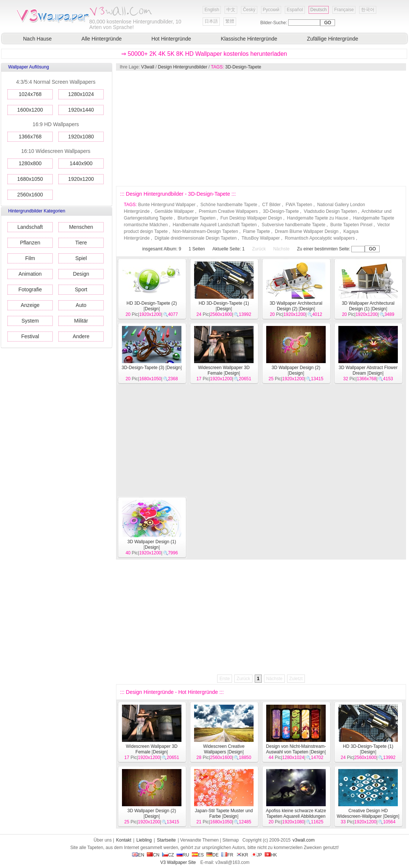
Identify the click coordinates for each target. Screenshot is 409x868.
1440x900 (81, 163)
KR (242, 855)
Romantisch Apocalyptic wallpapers (320, 238)
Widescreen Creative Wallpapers (224, 749)
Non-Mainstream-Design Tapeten (205, 231)
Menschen (81, 227)
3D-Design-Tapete (243, 67)
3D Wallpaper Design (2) (296, 368)
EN (138, 855)
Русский (271, 10)
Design (81, 274)
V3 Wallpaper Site (178, 862)
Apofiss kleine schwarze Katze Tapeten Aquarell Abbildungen (296, 813)
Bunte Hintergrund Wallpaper (167, 205)
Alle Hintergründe (102, 39)
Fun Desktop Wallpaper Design (251, 218)
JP (257, 855)
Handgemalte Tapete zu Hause (318, 218)
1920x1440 (81, 110)
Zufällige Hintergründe (333, 39)
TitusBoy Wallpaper (260, 238)
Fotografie (30, 289)
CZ (168, 855)
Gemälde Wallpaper (174, 211)
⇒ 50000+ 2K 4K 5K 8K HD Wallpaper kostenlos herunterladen (204, 54)
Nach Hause (37, 39)
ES (198, 855)
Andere (81, 336)
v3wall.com (304, 840)
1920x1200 (81, 179)
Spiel (81, 258)
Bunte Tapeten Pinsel (351, 225)
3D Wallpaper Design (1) (152, 542)
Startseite (166, 840)
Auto (81, 305)
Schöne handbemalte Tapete (229, 205)
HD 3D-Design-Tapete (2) (152, 303)
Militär (81, 321)
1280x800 (30, 163)
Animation (30, 274)
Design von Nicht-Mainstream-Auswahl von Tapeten (296, 749)
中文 (231, 10)
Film (30, 258)
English (212, 10)
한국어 (368, 10)
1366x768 (30, 137)
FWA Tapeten (299, 205)
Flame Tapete (256, 231)
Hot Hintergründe (171, 39)
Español (295, 10)
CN (153, 855)
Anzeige (30, 305)
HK (271, 855)
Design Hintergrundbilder (183, 67)
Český (249, 10)
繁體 (230, 21)
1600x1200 (30, 110)
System (30, 321)
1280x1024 (81, 94)
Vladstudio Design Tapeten (330, 211)
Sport (81, 289)
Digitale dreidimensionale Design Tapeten (196, 238)
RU (183, 855)
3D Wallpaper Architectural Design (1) (368, 306)
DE (212, 855)
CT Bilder (271, 205)
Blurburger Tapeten (197, 218)
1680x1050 (30, 179)
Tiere (81, 243)
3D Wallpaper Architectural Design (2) (296, 306)
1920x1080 (81, 137)
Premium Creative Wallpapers (228, 211)
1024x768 (30, 94)
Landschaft (30, 227)
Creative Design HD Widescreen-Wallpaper (362, 813)
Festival (30, 336)
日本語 (211, 21)
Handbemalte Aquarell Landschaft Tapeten (215, 225)
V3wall (147, 67)
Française (344, 10)
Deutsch (319, 10)
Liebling (144, 840)
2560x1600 (30, 195)
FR (227, 855)
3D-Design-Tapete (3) (143, 368)
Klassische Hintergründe (249, 39)
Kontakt (124, 840)
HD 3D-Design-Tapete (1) (224, 303)
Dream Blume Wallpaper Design (307, 231)
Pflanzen (30, 243)
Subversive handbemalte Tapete (294, 225)
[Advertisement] (205, 128)
